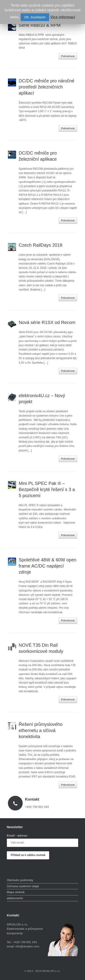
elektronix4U (15, 898)
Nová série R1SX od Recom (47, 322)
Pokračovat (68, 56)
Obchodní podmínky (20, 880)
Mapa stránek (16, 892)
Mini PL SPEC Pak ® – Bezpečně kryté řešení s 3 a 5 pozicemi (47, 489)
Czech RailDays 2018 (41, 245)
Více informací (63, 17)
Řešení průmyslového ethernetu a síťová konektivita (41, 730)
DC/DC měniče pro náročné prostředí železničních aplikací (47, 87)
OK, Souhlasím (35, 17)
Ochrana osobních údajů (23, 886)
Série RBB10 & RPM (40, 25)
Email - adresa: (17, 836)
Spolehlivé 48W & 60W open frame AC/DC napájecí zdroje (48, 566)
